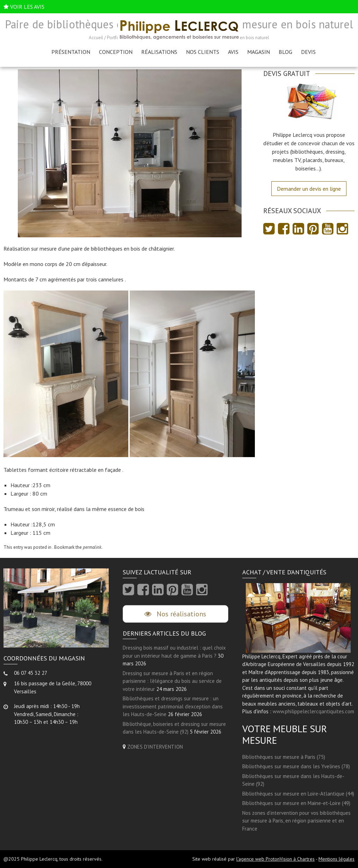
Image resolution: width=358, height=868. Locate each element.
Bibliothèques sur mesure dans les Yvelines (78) (296, 766)
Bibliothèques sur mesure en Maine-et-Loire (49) (296, 803)
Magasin (259, 52)
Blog (285, 52)
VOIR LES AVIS (27, 7)
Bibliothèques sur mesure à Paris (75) (284, 757)
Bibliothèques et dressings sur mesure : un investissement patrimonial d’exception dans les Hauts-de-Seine (173, 706)
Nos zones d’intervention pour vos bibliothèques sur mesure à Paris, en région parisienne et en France (296, 821)
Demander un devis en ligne (309, 189)
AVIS (233, 52)
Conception (116, 52)
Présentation (71, 52)
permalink (92, 547)
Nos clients (203, 52)
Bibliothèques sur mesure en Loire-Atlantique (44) (298, 794)
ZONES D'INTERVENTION (155, 747)
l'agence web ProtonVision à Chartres (275, 859)
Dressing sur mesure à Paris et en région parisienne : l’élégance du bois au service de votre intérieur (172, 681)
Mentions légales (336, 859)
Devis (308, 52)
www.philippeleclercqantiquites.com (313, 711)
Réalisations (159, 52)
